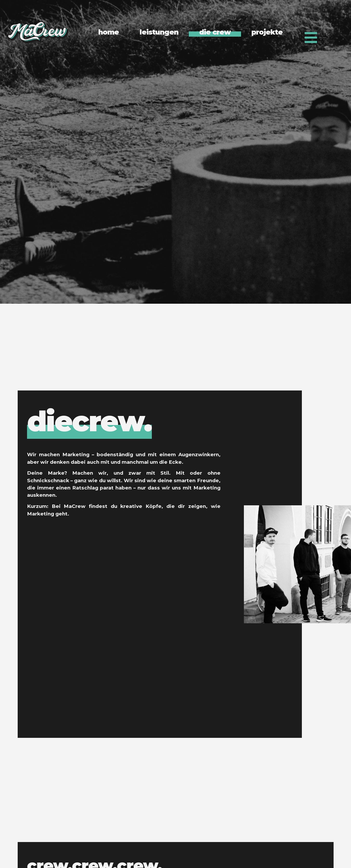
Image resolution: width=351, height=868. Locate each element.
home (109, 32)
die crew (215, 32)
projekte (267, 32)
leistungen (159, 32)
